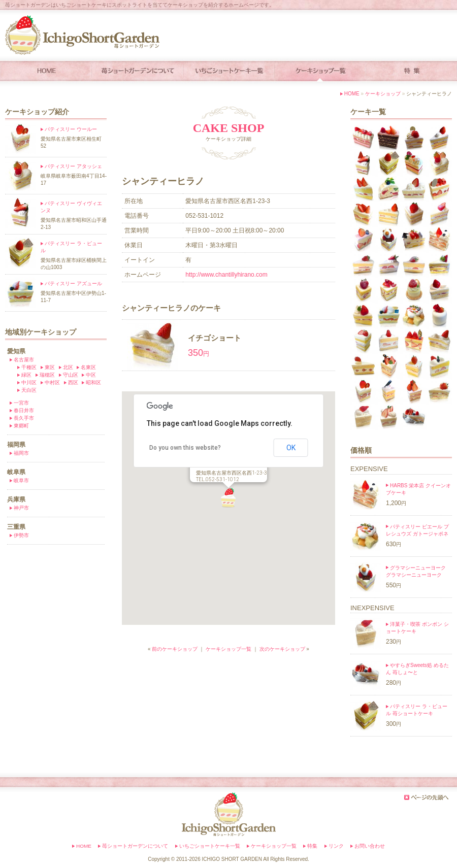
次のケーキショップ (282, 649)
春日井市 (24, 410)
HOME (352, 94)
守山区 (71, 375)
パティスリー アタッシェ (73, 166)
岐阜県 (16, 472)
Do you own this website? (185, 448)
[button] (228, 498)
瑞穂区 (47, 375)
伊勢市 (21, 535)
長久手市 (24, 418)
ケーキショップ (383, 94)
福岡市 (21, 453)
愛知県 (16, 351)
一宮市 (21, 403)
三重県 (16, 527)
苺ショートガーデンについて (135, 846)
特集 (312, 846)
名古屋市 (24, 360)
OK (291, 448)
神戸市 (21, 508)
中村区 (52, 382)
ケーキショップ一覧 (228, 649)
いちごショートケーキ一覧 (210, 846)
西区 (73, 382)
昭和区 (93, 382)
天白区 (29, 390)
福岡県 (16, 445)
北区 (68, 367)
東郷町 (21, 426)
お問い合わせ (370, 846)
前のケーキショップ (175, 649)
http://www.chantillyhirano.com (226, 275)
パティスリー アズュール (73, 283)
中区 (91, 375)
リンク (336, 846)
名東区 (88, 367)
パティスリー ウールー (71, 129)
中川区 (29, 382)
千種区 (29, 367)
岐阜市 (21, 480)
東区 (50, 367)
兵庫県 (16, 499)
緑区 (26, 375)
